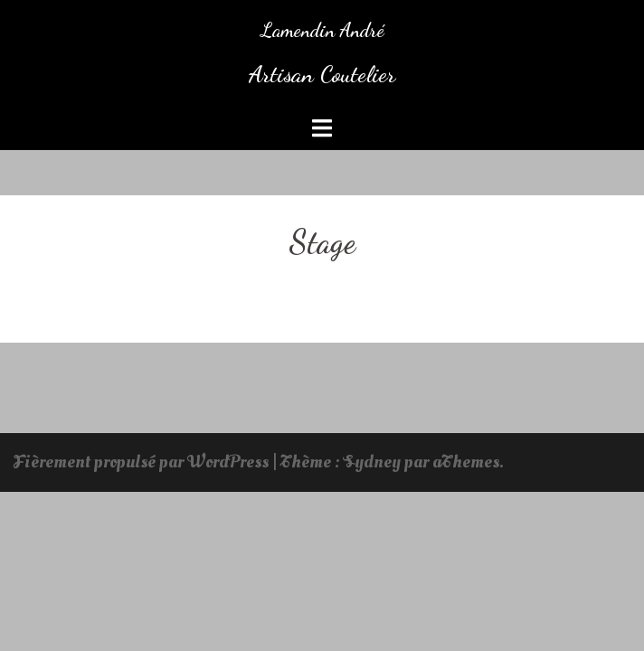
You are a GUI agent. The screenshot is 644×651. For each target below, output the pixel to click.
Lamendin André (322, 30)
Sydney (372, 462)
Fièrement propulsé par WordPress (141, 462)
